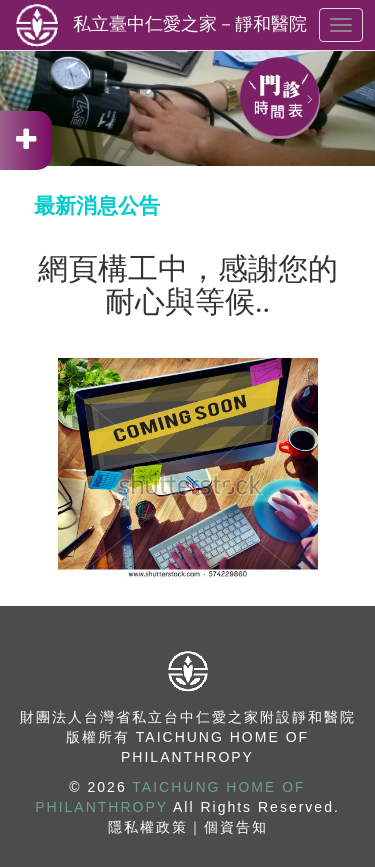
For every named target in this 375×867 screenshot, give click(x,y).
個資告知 (236, 827)
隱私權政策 (148, 827)
